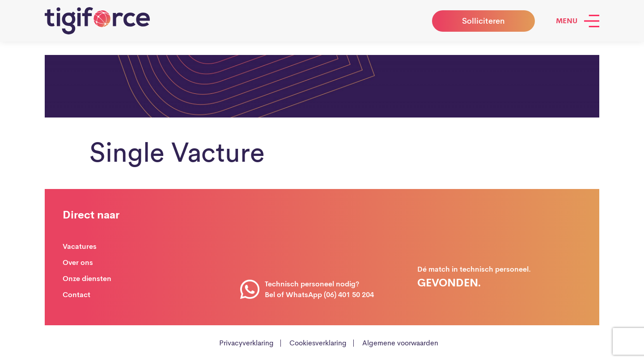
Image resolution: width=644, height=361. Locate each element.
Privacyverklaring (246, 343)
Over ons (78, 262)
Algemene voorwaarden (400, 343)
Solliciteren (483, 21)
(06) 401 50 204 (349, 295)
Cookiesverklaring (318, 343)
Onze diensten (87, 279)
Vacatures (80, 246)
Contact (76, 295)
